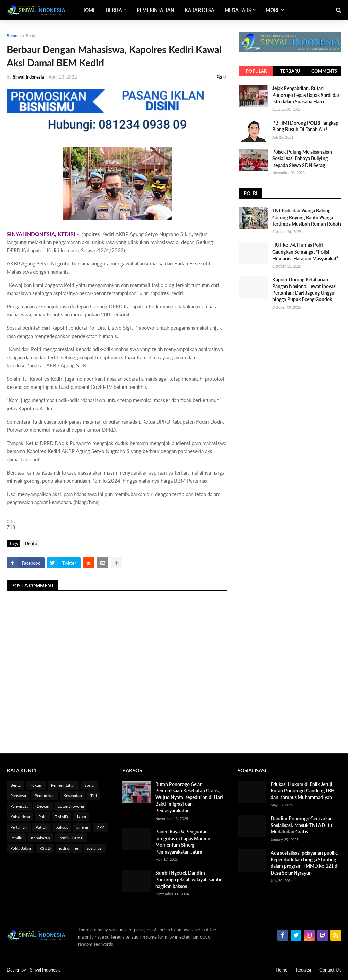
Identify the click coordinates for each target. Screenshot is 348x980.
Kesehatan (73, 796)
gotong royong (71, 806)
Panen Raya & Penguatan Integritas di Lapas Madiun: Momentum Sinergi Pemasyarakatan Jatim (184, 842)
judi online (69, 848)
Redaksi (303, 970)
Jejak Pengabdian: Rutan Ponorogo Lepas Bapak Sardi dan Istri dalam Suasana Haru (306, 95)
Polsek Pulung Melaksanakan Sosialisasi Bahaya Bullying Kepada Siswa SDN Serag (302, 158)
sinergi (82, 827)
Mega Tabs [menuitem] (238, 10)
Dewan (43, 806)
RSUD (45, 848)
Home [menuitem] (89, 10)
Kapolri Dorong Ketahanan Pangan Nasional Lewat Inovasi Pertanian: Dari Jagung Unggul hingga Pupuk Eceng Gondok (304, 290)
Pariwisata (19, 806)
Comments (324, 71)
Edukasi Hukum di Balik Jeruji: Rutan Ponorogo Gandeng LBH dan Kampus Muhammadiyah (303, 791)
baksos (62, 827)
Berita (31, 36)
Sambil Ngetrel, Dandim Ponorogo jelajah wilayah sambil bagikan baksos (189, 879)
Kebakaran (40, 838)
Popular (256, 71)
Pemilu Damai (71, 838)
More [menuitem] (273, 10)
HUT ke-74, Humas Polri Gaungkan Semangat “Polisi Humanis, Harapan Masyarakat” (305, 252)
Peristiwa (18, 796)
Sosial (90, 785)
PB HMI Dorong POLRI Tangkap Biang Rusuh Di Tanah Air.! (305, 126)
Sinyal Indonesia (45, 970)
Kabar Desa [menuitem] (199, 10)
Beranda (14, 36)
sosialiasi (94, 848)
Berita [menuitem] (114, 10)
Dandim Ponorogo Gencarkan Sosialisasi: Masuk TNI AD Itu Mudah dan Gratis (302, 825)
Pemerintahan (63, 785)
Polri (42, 817)
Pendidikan (45, 796)
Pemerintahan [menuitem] (155, 10)
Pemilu (16, 838)
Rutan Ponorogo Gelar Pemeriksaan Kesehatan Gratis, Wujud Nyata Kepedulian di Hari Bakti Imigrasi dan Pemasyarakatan (189, 797)
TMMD (62, 817)
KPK (100, 827)
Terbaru (290, 71)
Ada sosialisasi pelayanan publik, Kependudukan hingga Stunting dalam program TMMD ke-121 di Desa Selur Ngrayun (305, 863)
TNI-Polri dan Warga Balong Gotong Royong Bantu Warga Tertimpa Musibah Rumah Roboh (307, 217)
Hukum (36, 785)
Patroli (41, 827)
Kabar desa (20, 817)
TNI (94, 796)
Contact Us (330, 970)
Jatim (81, 817)
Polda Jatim (21, 848)
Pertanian (19, 827)
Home (282, 970)
